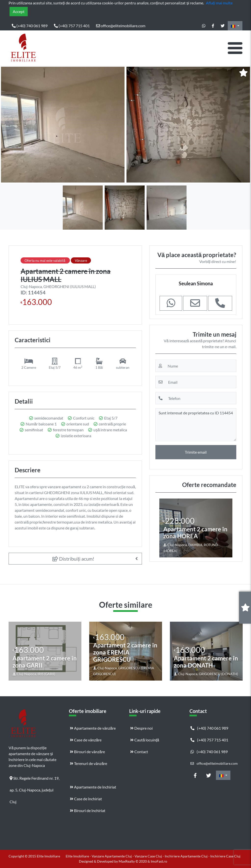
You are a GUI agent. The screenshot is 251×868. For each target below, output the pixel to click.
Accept (19, 11)
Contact (139, 752)
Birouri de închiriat (88, 810)
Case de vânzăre (86, 740)
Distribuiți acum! (73, 559)
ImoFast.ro (159, 861)
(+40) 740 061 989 (30, 26)
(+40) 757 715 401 (72, 26)
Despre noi (141, 728)
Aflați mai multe (219, 3)
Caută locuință (145, 740)
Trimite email (196, 452)
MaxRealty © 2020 (133, 861)
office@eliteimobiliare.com (121, 26)
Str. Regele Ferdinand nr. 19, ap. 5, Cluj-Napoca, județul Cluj (34, 780)
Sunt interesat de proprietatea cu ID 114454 (196, 425)
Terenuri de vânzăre (88, 763)
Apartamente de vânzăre (93, 728)
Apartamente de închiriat (93, 787)
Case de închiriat (86, 799)
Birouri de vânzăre (87, 752)
